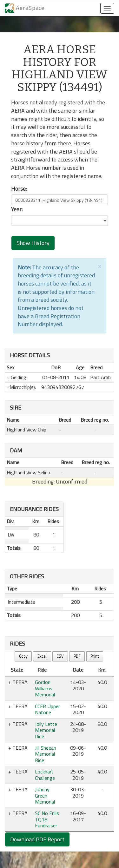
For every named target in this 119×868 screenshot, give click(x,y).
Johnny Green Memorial (45, 796)
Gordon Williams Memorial (45, 688)
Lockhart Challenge (45, 775)
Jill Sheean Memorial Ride (46, 754)
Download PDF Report (37, 839)
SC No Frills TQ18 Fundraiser (47, 819)
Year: (17, 209)
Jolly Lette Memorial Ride (46, 730)
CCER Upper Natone (47, 709)
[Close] (100, 266)
